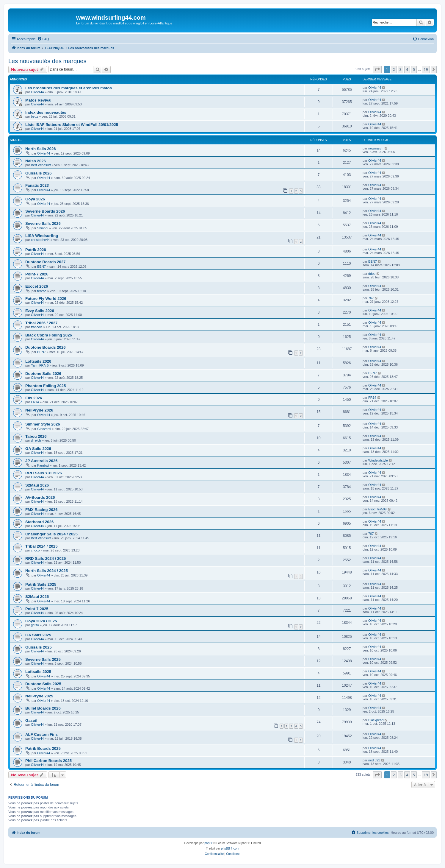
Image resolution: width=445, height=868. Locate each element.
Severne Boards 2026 (45, 211)
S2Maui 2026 (37, 485)
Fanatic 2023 (37, 185)
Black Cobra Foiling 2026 (49, 335)
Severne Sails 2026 (43, 223)
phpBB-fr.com (230, 848)
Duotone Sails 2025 (43, 684)
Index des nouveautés (46, 112)
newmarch (376, 148)
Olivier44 (37, 92)
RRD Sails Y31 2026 (44, 473)
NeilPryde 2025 (39, 696)
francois (37, 327)
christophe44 (40, 240)
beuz (35, 116)
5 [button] (414, 69)
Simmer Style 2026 (43, 424)
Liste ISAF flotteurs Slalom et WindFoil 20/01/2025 (72, 125)
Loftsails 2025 (38, 672)
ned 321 (374, 760)
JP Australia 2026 (41, 461)
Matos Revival (38, 100)
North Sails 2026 (41, 149)
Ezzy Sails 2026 (40, 311)
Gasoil (31, 720)
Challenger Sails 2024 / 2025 (51, 534)
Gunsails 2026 (39, 173)
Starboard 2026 (39, 522)
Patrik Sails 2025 (41, 584)
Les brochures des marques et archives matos (69, 88)
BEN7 (41, 267)
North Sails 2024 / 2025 (47, 571)
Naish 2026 (36, 161)
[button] (377, 69)
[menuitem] (43, 39)
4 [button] (407, 69)
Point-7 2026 (37, 274)
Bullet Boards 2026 (43, 708)
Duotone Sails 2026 (43, 374)
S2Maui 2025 (37, 597)
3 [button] (401, 69)
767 (371, 298)
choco (35, 550)
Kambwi (43, 465)
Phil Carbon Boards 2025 (48, 761)
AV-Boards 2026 (40, 497)
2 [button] (394, 69)
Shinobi (43, 228)
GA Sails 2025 (38, 635)
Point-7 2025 (37, 609)
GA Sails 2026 (38, 449)
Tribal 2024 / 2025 (41, 546)
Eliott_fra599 (377, 509)
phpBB (209, 843)
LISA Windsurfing (42, 236)
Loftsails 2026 (38, 361)
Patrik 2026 (36, 250)
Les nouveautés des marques (47, 61)
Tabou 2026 (36, 436)
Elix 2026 (34, 398)
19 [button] (426, 69)
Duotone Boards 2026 (46, 347)
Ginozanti (44, 429)
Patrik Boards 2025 (43, 748)
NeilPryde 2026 (39, 410)
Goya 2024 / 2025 (41, 621)
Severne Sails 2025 (43, 659)
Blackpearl (376, 720)
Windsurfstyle (378, 460)
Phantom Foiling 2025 (46, 386)
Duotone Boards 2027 (46, 262)
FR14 (35, 402)
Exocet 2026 (37, 286)
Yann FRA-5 (40, 365)
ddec (372, 274)
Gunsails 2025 (39, 647)
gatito (35, 625)
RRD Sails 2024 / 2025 (46, 558)
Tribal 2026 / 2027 (41, 323)
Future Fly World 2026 (46, 299)
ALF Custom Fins (41, 734)
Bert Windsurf (41, 165)
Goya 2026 (35, 199)
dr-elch (36, 440)
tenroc (42, 291)
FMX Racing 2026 (41, 510)
